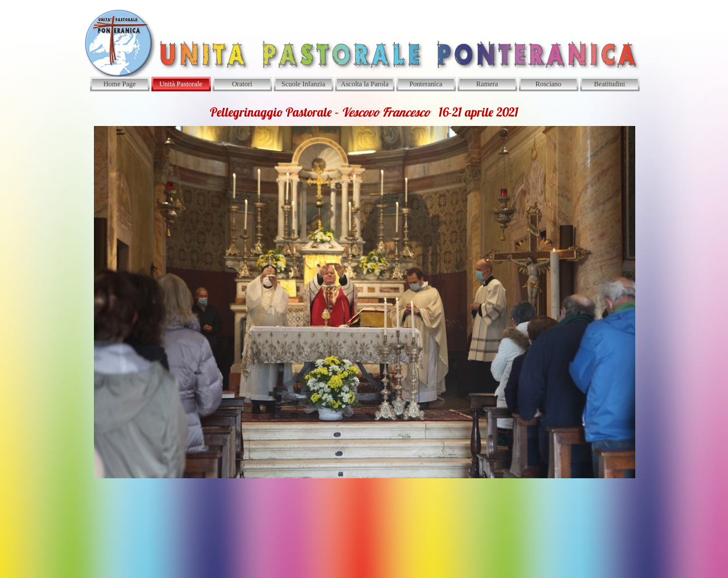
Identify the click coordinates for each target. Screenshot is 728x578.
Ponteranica (426, 84)
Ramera (487, 84)
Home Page (120, 84)
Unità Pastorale (181, 84)
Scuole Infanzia (304, 84)
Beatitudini (609, 84)
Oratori (242, 84)
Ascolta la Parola (365, 84)
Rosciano (549, 84)
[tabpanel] (364, 291)
